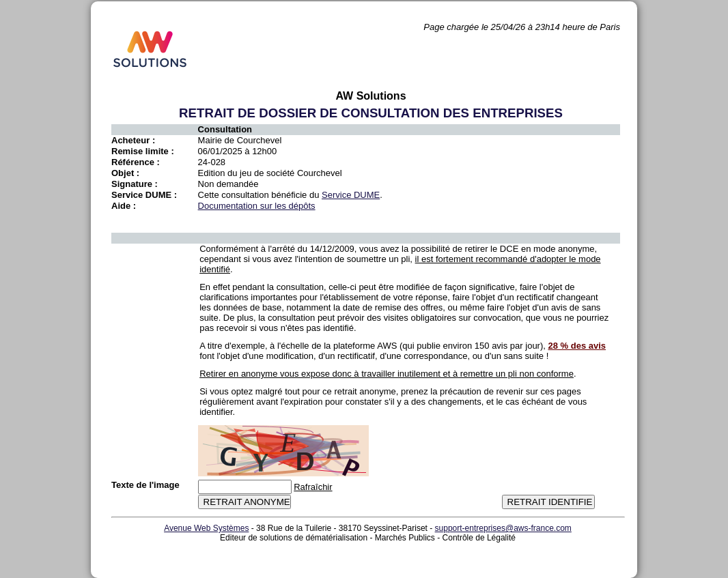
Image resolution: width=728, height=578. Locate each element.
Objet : (125, 173)
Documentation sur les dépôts (257, 206)
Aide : (124, 206)
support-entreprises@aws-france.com (503, 528)
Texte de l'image (145, 485)
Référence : (136, 162)
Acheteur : (133, 140)
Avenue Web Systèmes (206, 528)
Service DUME (351, 195)
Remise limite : (143, 151)
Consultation (225, 129)
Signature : (135, 184)
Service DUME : (144, 195)
